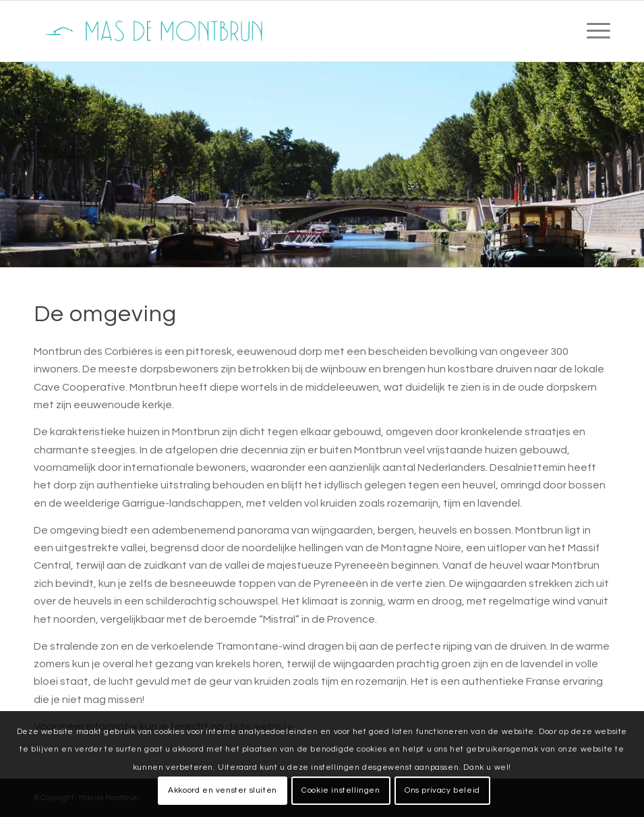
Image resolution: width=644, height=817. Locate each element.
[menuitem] (592, 31)
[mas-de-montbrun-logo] (157, 31)
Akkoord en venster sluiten (223, 790)
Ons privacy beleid (442, 790)
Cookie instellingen (341, 790)
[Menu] (592, 31)
